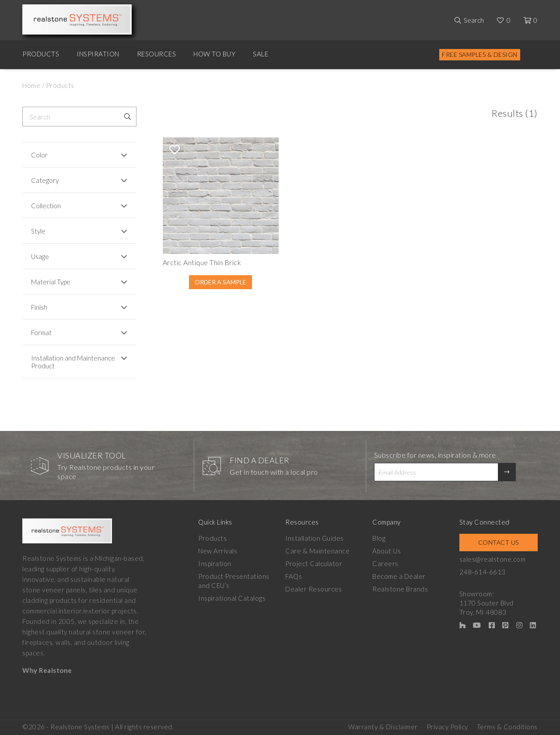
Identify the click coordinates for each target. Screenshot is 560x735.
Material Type (51, 282)
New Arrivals (218, 551)
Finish (39, 307)
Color (39, 155)
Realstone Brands (400, 589)
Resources (157, 54)
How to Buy (214, 54)
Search (474, 20)
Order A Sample (220, 282)
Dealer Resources (313, 589)
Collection (46, 206)
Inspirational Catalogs (232, 598)
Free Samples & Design (480, 54)
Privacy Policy (447, 727)
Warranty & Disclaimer (383, 727)
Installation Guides (315, 538)
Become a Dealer (399, 576)
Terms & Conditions (507, 727)
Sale (261, 54)
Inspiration (98, 54)
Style (38, 231)
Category (45, 180)
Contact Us (499, 542)
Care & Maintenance (317, 551)
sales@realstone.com (493, 559)
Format (41, 332)
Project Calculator (314, 563)
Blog (379, 538)
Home (31, 85)
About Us (387, 551)
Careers (385, 563)
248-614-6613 (483, 572)
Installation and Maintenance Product (73, 362)
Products (41, 54)
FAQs (294, 576)
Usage (40, 256)
